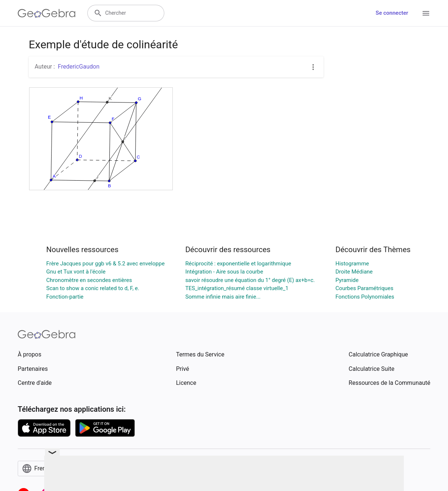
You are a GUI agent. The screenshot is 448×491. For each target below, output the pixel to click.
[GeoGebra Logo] (47, 13)
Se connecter (392, 13)
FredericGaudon (79, 67)
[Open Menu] (426, 13)
